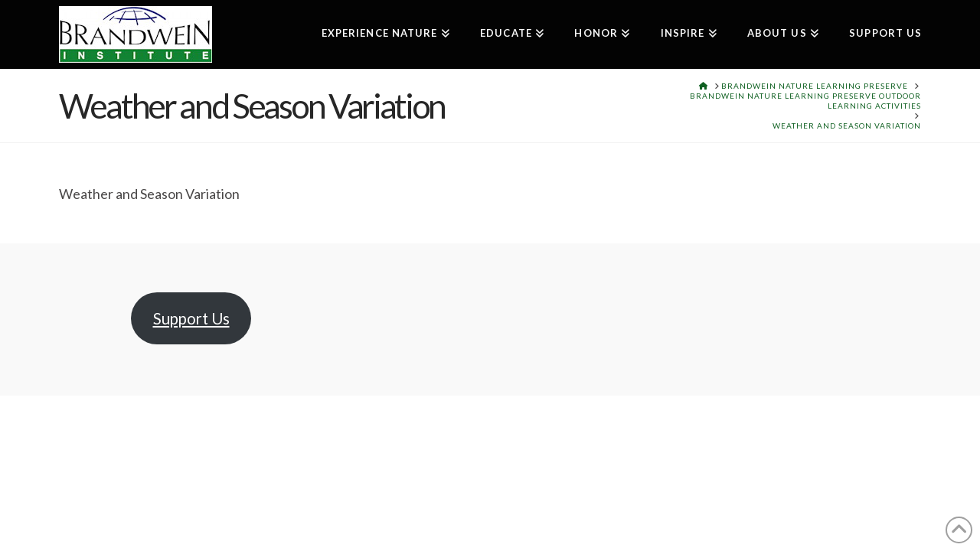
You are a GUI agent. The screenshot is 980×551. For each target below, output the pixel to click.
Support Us (191, 318)
